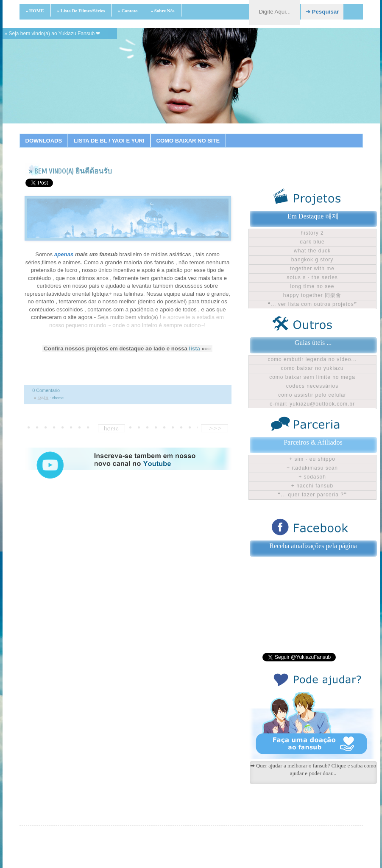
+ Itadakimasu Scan (312, 468)
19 (281, 134)
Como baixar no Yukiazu (312, 368)
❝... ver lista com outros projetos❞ (312, 304)
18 (270, 134)
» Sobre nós (162, 11)
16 (249, 134)
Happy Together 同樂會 (312, 295)
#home (58, 398)
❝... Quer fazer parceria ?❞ (312, 495)
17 (259, 134)
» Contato (128, 11)
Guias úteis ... (313, 343)
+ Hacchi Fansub (312, 486)
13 (217, 134)
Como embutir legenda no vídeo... (312, 359)
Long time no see (312, 286)
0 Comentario (46, 390)
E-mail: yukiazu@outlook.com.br (312, 404)
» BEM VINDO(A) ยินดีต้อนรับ (70, 171)
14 (228, 134)
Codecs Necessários (312, 386)
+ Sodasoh (312, 477)
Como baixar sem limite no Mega (312, 377)
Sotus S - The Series (312, 277)
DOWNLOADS (44, 141)
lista (195, 349)
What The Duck (312, 251)
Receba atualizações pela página (313, 546)
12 (206, 134)
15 (238, 134)
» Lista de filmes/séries (81, 11)
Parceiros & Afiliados (313, 442)
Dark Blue (312, 242)
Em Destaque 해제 (313, 216)
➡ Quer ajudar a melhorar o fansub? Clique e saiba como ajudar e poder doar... (313, 769)
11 (196, 134)
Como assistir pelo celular (312, 395)
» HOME (35, 11)
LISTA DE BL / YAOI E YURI (109, 141)
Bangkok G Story (312, 260)
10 (185, 134)
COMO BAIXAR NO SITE (188, 141)
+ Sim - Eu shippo (312, 459)
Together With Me (312, 269)
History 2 (312, 233)
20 (291, 134)
